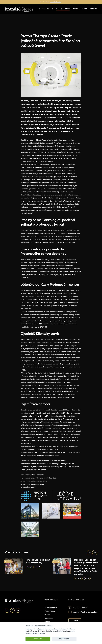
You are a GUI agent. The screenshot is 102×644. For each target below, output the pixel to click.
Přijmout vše (38, 639)
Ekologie (30, 567)
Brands (38, 567)
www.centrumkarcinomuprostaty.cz (34, 481)
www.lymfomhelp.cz (28, 487)
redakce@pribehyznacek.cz (85, 612)
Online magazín (63, 9)
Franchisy (78, 578)
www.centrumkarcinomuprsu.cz (32, 484)
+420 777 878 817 (81, 608)
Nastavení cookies (64, 639)
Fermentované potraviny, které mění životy (38, 561)
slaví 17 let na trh (56, 2)
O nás (85, 9)
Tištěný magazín (46, 9)
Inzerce (76, 9)
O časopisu (49, 618)
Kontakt (94, 9)
